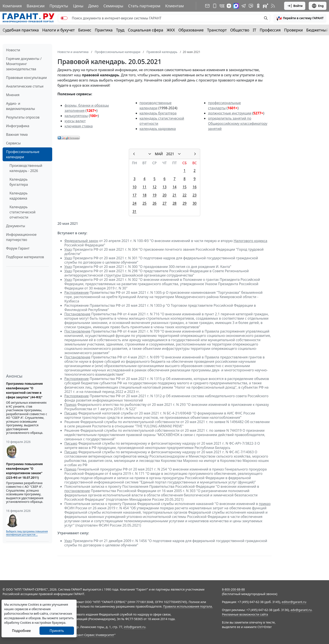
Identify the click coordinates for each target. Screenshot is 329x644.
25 (145, 203)
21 (175, 195)
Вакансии (36, 6)
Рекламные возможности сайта (245, 614)
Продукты (59, 6)
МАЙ (159, 154)
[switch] (64, 18)
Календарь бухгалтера (19, 182)
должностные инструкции (230, 113)
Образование (191, 30)
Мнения (13, 95)
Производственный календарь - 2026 (26, 168)
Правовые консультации (26, 78)
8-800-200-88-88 (233, 589)
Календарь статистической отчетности (22, 212)
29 (184, 203)
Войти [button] (295, 6)
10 (134, 187)
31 (134, 211)
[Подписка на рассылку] (207, 6)
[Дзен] (229, 6)
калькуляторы (76, 116)
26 (154, 203)
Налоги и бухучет (59, 30)
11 (145, 187)
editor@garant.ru (294, 602)
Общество (240, 30)
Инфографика (18, 126)
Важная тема (17, 134)
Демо (93, 6)
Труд (120, 30)
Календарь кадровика (19, 196)
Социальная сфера (146, 30)
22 (184, 195)
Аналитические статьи (25, 86)
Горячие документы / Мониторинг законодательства (24, 64)
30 (195, 203)
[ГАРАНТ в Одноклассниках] (258, 6)
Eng (318, 6)
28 (175, 203)
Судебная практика (21, 30)
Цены (78, 6)
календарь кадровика (158, 129)
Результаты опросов (23, 117)
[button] (300, 18)
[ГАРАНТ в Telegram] (244, 6)
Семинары (113, 6)
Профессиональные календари (23, 154)
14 (175, 187)
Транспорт (217, 30)
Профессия (270, 30)
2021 (170, 154)
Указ (68, 249)
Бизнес (85, 30)
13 (164, 187)
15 (184, 187)
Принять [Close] (57, 631)
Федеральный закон (81, 241)
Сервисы (13, 143)
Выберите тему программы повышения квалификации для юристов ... (27, 533)
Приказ (70, 405)
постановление (77, 491)
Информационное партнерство (21, 237)
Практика (104, 30)
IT (255, 30)
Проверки (294, 30)
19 (154, 195)
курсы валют (75, 121)
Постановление (77, 314)
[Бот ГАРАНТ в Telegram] (251, 6)
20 (164, 195)
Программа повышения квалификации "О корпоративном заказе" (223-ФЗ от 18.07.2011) (24, 471)
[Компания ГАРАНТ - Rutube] (266, 6)
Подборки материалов (25, 257)
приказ (265, 504)
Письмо (71, 413)
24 (134, 203)
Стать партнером (144, 6)
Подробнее (21, 631)
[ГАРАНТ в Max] (236, 6)
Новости (13, 50)
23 (195, 195)
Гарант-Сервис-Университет (94, 635)
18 (145, 195)
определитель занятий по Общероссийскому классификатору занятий (238, 123)
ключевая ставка (79, 126)
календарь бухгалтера (158, 113)
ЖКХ (171, 30)
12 (154, 187)
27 (164, 203)
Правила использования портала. (188, 606)
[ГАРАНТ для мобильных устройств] (215, 6)
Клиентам (175, 6)
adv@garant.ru (301, 610)
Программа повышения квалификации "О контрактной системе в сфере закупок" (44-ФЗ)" (24, 390)
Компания (12, 6)
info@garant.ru (135, 627)
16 (195, 187)
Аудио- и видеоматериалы (20, 106)
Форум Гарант (18, 248)
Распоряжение (76, 292)
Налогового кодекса (250, 241)
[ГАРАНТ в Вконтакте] (222, 6)
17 (134, 195)
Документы (16, 226)
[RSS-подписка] (273, 6)
